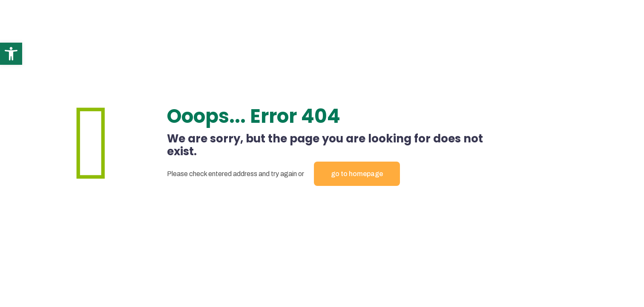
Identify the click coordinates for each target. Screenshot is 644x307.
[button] (11, 54)
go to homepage (357, 174)
